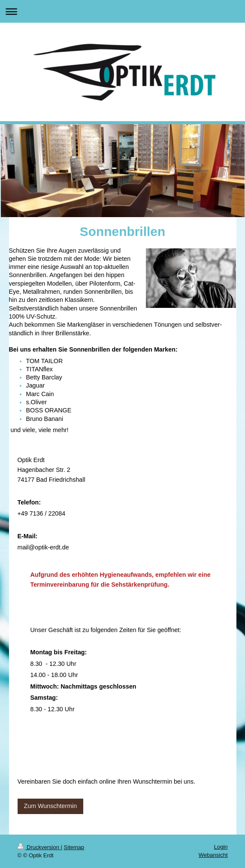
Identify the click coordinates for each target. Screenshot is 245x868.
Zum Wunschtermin (51, 806)
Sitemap (74, 847)
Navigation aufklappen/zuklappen (122, 11)
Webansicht (213, 855)
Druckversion (39, 847)
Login (221, 847)
